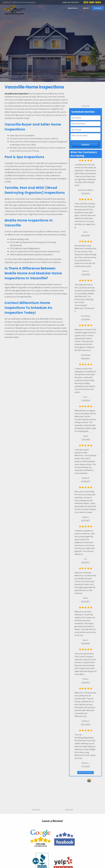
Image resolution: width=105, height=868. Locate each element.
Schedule (98, 8)
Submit (86, 145)
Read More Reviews (86, 772)
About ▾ (86, 8)
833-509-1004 (92, 2)
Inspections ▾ (73, 8)
